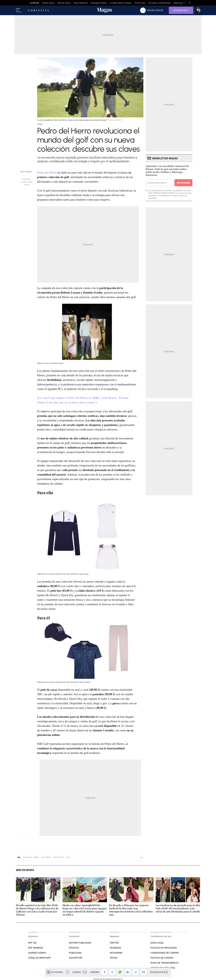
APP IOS (32, 943)
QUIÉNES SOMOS (37, 953)
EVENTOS (74, 948)
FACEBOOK (115, 948)
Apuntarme (183, 183)
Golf (68, 857)
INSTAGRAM (116, 953)
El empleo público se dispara (121, 3)
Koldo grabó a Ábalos (99, 3)
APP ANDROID (36, 948)
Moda (40, 124)
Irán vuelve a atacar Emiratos (159, 3)
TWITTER (114, 943)
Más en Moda (25, 870)
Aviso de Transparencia (164, 963)
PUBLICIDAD (75, 953)
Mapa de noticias (64, 3)
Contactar (74, 936)
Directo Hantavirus (81, 3)
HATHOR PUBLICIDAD (80, 943)
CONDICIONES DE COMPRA (165, 953)
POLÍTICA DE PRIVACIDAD (164, 948)
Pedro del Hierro (47, 173)
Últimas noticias (48, 3)
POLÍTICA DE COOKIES (162, 958)
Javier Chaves (26, 172)
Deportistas (58, 857)
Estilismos (46, 857)
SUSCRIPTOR (76, 958)
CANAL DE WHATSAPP (40, 958)
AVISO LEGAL (157, 943)
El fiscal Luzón (140, 3)
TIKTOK (113, 958)
